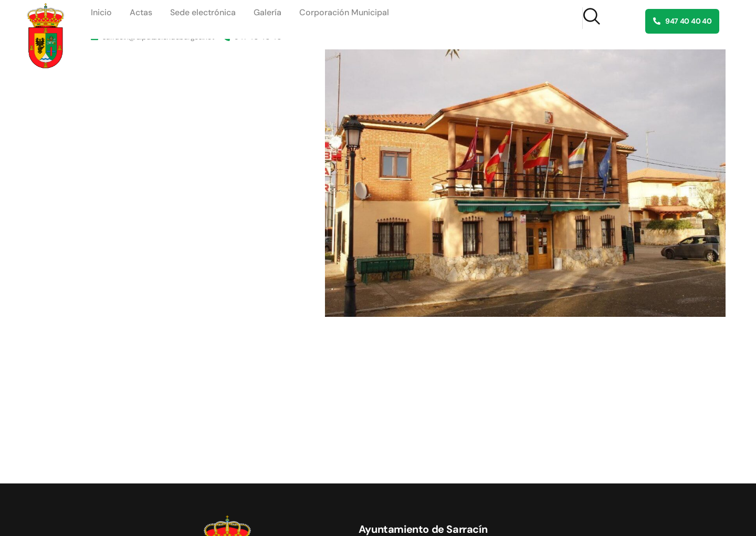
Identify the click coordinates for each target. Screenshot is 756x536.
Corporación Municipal (344, 12)
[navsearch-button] (591, 18)
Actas (141, 12)
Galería (267, 12)
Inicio (101, 12)
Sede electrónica (203, 12)
